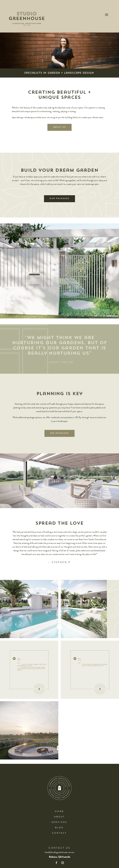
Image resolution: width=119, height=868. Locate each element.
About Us (59, 127)
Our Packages (59, 199)
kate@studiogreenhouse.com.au (59, 852)
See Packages (59, 433)
